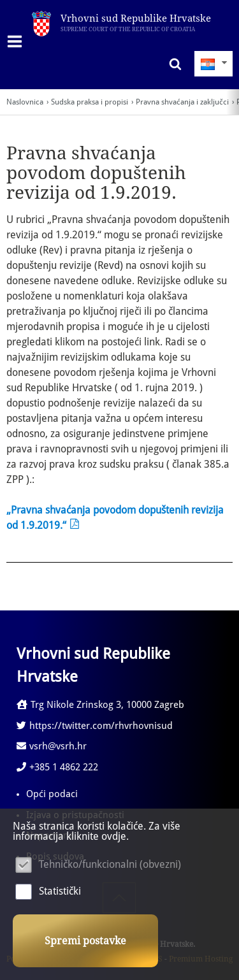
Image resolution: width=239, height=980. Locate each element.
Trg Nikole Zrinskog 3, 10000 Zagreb (100, 705)
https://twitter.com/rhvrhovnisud (95, 726)
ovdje (114, 836)
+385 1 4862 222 (57, 767)
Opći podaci (52, 794)
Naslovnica (25, 102)
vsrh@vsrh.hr (52, 746)
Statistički (60, 891)
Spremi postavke (85, 941)
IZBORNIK (18, 41)
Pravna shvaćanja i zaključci (182, 102)
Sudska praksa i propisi (90, 102)
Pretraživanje (172, 64)
